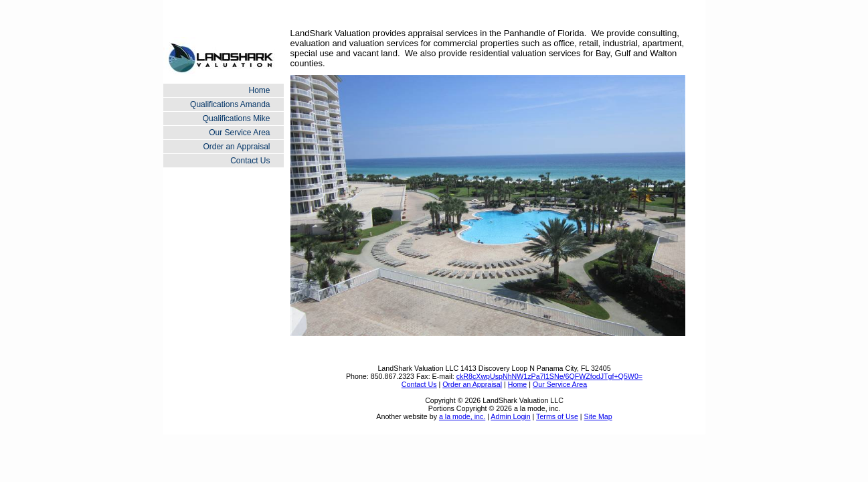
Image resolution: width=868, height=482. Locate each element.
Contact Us (250, 161)
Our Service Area (239, 133)
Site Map (598, 416)
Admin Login (510, 416)
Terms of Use (557, 416)
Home (259, 90)
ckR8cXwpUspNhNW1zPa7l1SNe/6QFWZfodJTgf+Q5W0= (549, 376)
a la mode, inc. (462, 416)
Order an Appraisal (236, 147)
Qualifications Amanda (230, 104)
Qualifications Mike (237, 118)
